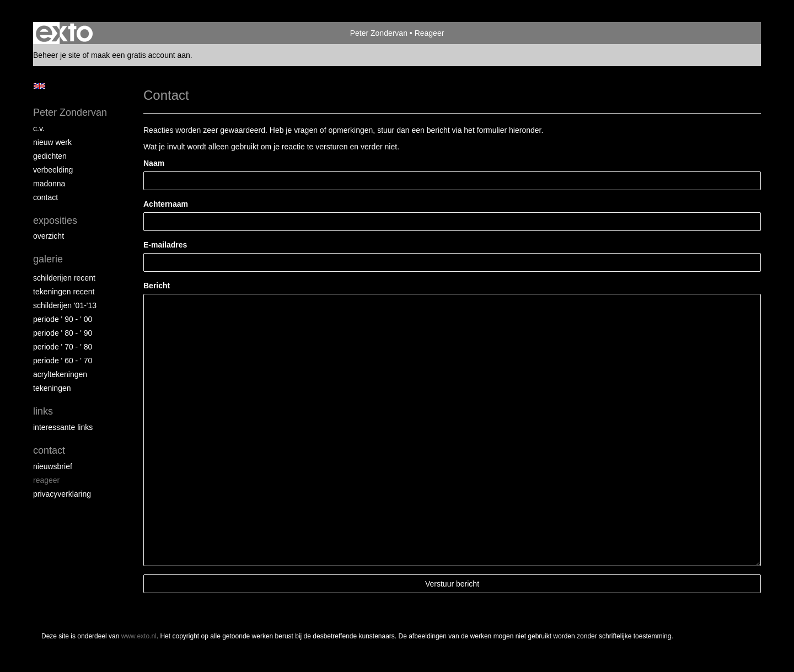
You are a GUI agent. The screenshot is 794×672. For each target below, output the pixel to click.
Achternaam (166, 204)
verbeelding (53, 170)
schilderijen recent (64, 278)
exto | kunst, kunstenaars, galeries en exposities (64, 33)
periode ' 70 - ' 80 (63, 347)
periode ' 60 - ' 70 (63, 361)
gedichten (50, 156)
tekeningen (52, 388)
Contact (49, 450)
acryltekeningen (60, 374)
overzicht (49, 236)
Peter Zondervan (379, 33)
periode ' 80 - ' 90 (63, 333)
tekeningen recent (64, 292)
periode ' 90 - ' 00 (63, 319)
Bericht (157, 286)
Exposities (55, 221)
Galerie (48, 259)
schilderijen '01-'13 (65, 305)
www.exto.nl (139, 636)
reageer (46, 480)
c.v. (39, 128)
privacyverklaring (62, 494)
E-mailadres (165, 245)
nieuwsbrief (53, 466)
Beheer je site (57, 55)
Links (43, 411)
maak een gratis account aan (141, 55)
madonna (49, 184)
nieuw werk (52, 142)
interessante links (63, 427)
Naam (154, 163)
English (39, 86)
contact (45, 197)
